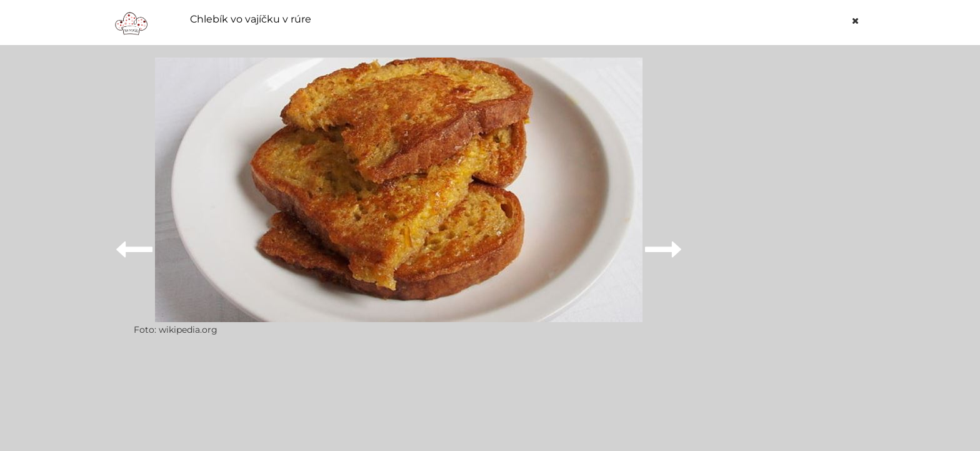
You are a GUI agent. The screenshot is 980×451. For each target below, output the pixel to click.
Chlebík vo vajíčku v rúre (251, 19)
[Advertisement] (786, 245)
